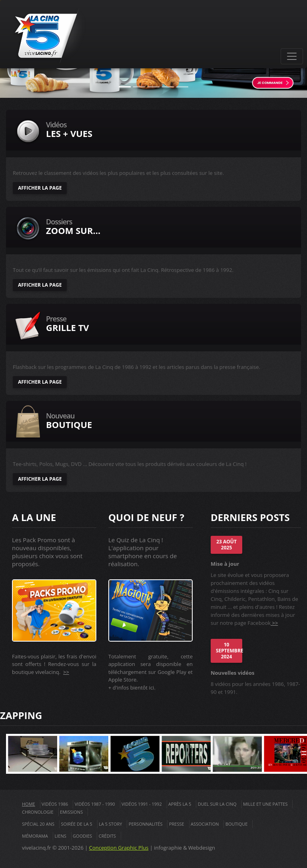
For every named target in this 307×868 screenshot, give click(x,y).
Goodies (82, 836)
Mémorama (35, 836)
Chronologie (38, 812)
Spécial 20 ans (38, 824)
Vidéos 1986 (55, 804)
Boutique (237, 824)
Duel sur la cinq (217, 804)
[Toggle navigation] (292, 56)
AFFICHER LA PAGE (40, 188)
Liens (60, 836)
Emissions (71, 812)
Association (205, 824)
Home (29, 804)
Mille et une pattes (265, 804)
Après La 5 (180, 804)
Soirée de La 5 (76, 824)
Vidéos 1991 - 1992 (142, 804)
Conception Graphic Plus (119, 848)
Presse (177, 824)
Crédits (107, 836)
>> (66, 672)
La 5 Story (110, 824)
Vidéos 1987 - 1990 (95, 804)
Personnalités (146, 824)
